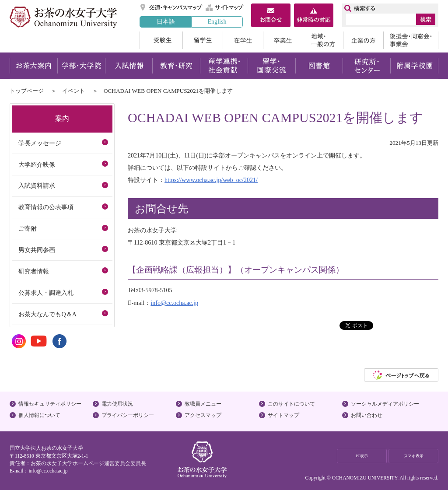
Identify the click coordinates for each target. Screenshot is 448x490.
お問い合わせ (367, 415)
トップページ (27, 91)
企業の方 (363, 40)
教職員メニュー (203, 404)
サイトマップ (225, 7)
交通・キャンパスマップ (172, 7)
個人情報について (39, 415)
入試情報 (129, 66)
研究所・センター (367, 66)
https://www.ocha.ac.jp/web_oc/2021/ (211, 180)
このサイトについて (291, 404)
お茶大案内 (33, 66)
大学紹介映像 (37, 164)
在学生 (243, 40)
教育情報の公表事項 (46, 207)
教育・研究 (176, 66)
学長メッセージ (40, 143)
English (217, 21)
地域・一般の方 (323, 40)
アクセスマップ (203, 415)
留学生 (203, 40)
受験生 (161, 40)
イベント (73, 91)
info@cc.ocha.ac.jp (174, 303)
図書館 (319, 66)
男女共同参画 (37, 250)
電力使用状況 (117, 404)
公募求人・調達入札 (46, 293)
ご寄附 (28, 228)
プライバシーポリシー (128, 415)
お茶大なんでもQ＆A (47, 314)
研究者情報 (34, 271)
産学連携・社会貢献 (224, 66)
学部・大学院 (81, 66)
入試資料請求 (37, 185)
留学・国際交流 (271, 66)
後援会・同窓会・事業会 (411, 40)
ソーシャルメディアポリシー (385, 404)
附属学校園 (415, 66)
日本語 (166, 21)
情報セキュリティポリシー (50, 404)
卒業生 (283, 40)
